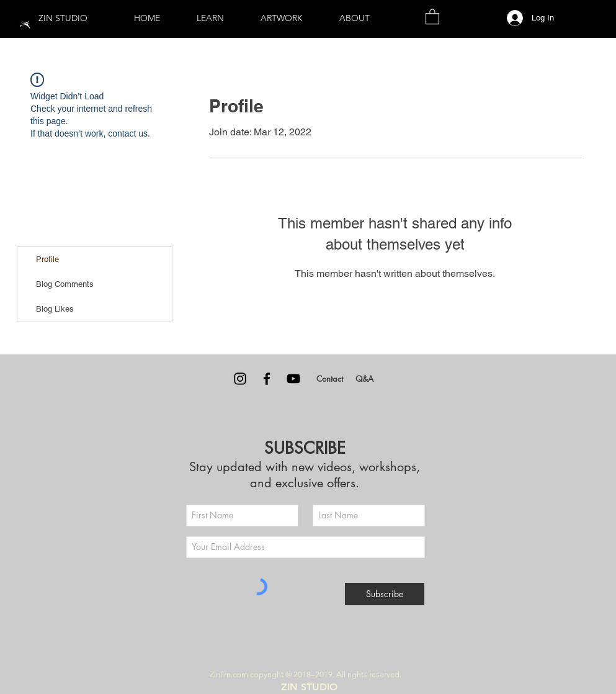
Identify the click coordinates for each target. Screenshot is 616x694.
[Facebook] (267, 379)
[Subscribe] (385, 594)
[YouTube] (293, 379)
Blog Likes (55, 309)
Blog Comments (65, 284)
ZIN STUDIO (63, 18)
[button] (211, 18)
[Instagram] (240, 379)
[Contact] (330, 379)
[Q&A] (365, 379)
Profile (47, 259)
